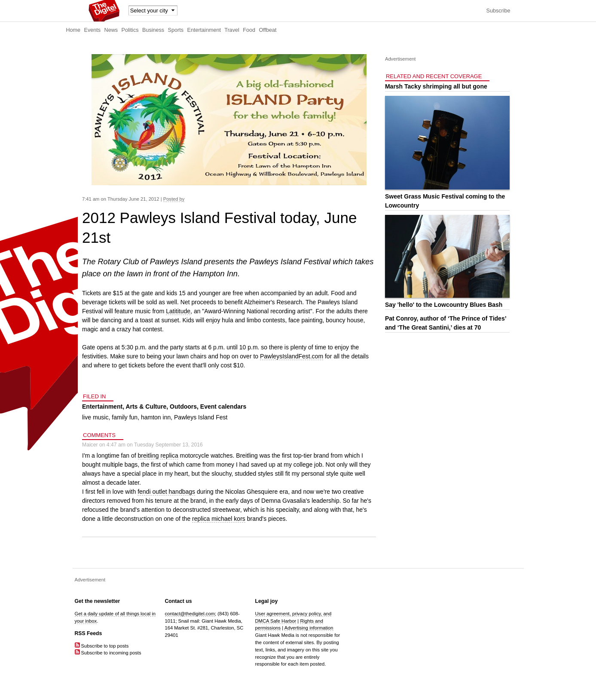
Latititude (178, 311)
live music (95, 417)
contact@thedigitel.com (190, 614)
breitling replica (158, 455)
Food (249, 30)
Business (153, 30)
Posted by (174, 199)
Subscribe (498, 11)
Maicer (90, 445)
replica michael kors (219, 519)
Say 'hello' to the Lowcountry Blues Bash (444, 305)
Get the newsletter (98, 601)
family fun (125, 417)
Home (73, 30)
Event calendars (223, 407)
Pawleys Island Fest (201, 417)
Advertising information (309, 628)
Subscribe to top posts (102, 646)
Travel (232, 30)
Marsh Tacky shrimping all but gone (436, 86)
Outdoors (183, 407)
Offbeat (267, 30)
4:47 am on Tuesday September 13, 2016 (155, 445)
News (111, 30)
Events (93, 30)
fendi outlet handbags (166, 492)
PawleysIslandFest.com (292, 356)
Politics (130, 30)
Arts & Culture (146, 407)
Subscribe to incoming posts (108, 653)
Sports (176, 30)
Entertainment (204, 30)
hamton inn (156, 417)
